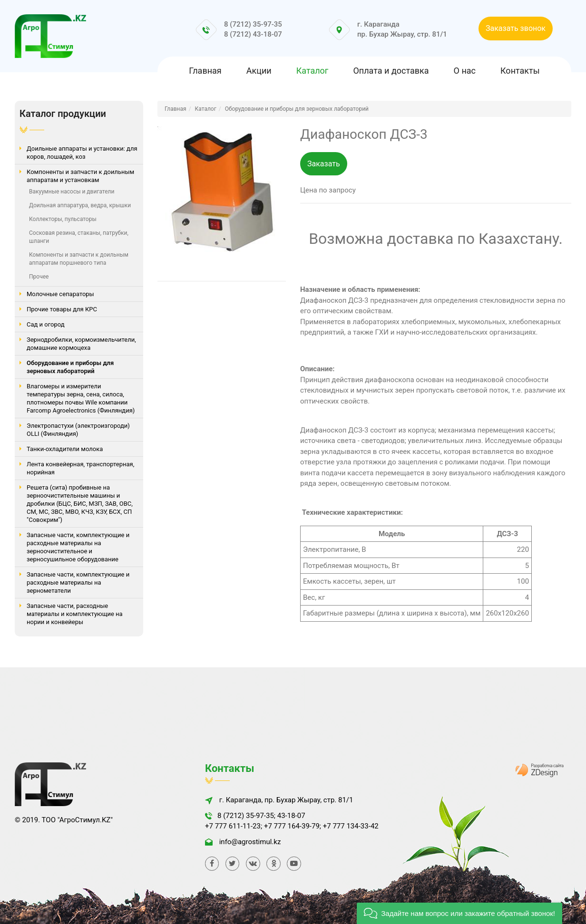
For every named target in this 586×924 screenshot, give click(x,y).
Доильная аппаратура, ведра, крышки (80, 205)
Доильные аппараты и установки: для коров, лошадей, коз (82, 153)
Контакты (520, 71)
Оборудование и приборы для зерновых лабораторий (70, 367)
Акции (259, 71)
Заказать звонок (516, 28)
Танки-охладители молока (65, 449)
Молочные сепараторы (60, 294)
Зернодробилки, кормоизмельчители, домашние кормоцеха (81, 344)
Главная (205, 71)
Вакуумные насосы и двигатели (72, 192)
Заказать (324, 164)
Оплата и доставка (391, 71)
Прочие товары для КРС (62, 309)
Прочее (39, 277)
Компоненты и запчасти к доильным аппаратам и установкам (80, 176)
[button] (459, 913)
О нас (465, 71)
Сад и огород (46, 324)
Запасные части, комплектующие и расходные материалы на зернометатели (78, 582)
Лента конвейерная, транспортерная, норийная (80, 468)
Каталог (313, 71)
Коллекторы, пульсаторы (63, 219)
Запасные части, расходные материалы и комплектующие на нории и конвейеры (75, 614)
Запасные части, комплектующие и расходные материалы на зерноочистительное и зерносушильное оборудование (78, 547)
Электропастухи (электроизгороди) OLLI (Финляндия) (78, 430)
